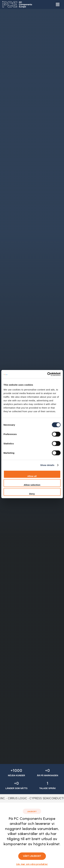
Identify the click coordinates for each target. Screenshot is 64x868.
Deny (32, 494)
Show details (47, 465)
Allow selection (32, 485)
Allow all (32, 476)
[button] (58, 5)
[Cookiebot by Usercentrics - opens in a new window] (47, 374)
